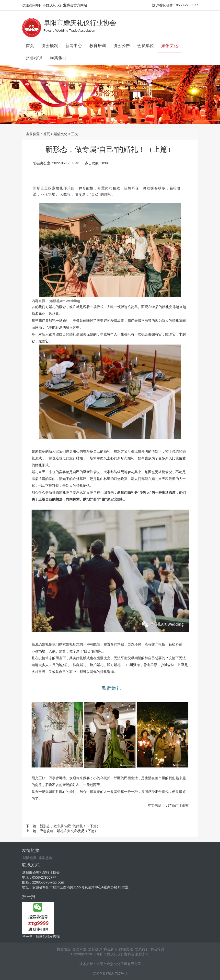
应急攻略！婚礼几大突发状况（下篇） (69, 831)
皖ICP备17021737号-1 (110, 974)
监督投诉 (34, 58)
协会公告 (122, 46)
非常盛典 (45, 858)
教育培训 (98, 46)
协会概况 (50, 46)
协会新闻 (110, 949)
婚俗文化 (170, 46)
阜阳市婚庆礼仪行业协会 (80, 23)
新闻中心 (74, 46)
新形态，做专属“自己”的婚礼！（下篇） (70, 826)
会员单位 (146, 46)
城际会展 (30, 858)
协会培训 (157, 949)
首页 (30, 46)
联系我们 (58, 58)
